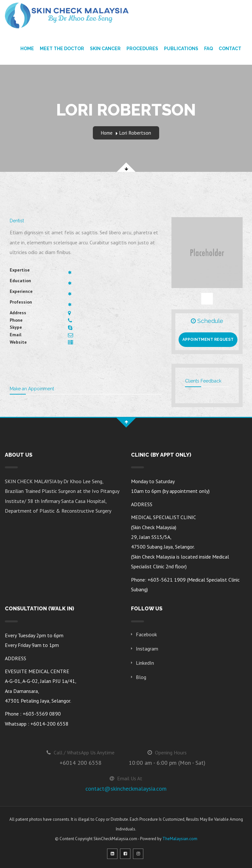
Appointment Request (208, 339)
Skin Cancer (105, 49)
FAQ (208, 49)
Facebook (146, 634)
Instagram (147, 649)
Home (27, 49)
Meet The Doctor (62, 49)
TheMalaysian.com (180, 839)
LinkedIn (145, 663)
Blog (141, 677)
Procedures (142, 49)
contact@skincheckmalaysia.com (126, 789)
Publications (181, 49)
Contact (230, 49)
